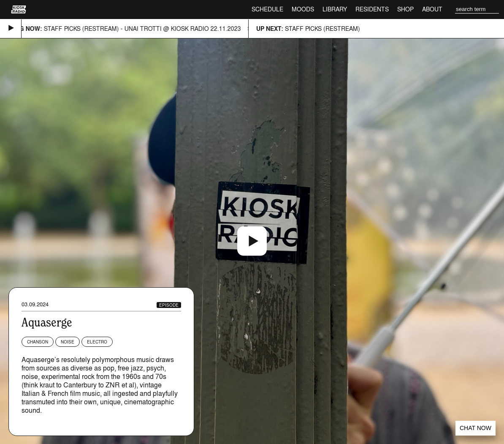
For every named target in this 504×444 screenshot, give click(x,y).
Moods (303, 9)
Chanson (38, 342)
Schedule (267, 9)
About (432, 9)
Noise (68, 342)
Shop (405, 9)
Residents (372, 9)
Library (335, 9)
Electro (97, 342)
